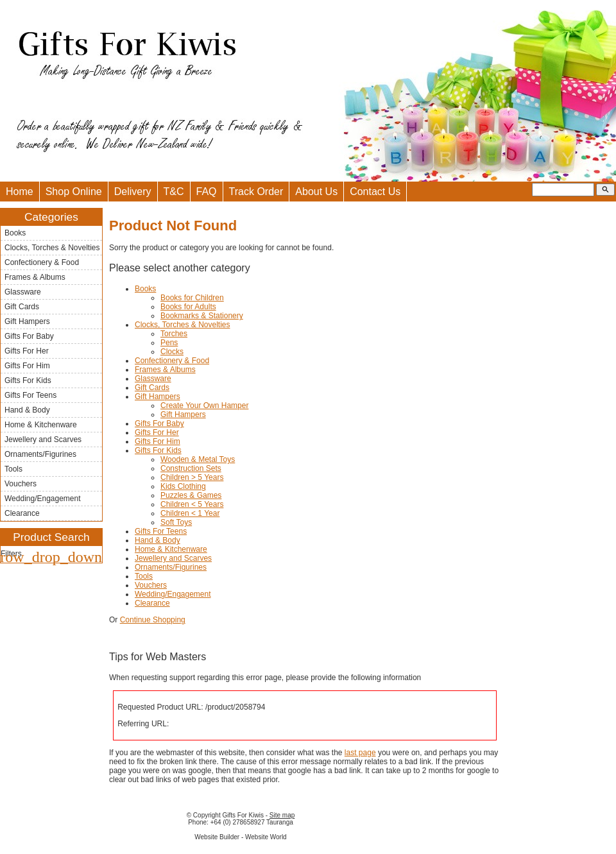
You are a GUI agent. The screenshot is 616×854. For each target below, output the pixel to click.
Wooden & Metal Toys (198, 459)
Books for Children (192, 298)
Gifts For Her (27, 351)
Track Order (256, 192)
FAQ (207, 192)
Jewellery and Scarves (43, 440)
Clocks (172, 352)
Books (15, 233)
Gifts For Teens (30, 395)
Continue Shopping (153, 620)
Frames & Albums (35, 277)
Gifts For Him (27, 366)
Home (20, 192)
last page (360, 753)
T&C (174, 192)
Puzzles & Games (191, 495)
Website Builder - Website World (240, 837)
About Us (316, 192)
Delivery (133, 192)
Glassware (23, 292)
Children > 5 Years (192, 477)
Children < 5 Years (192, 504)
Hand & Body (27, 410)
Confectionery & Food (42, 262)
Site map (282, 815)
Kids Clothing (183, 486)
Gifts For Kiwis (243, 815)
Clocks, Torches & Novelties (52, 248)
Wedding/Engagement (43, 499)
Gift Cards (22, 307)
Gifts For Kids (28, 380)
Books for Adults (188, 307)
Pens (169, 343)
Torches (174, 334)
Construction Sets (191, 468)
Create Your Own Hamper (204, 406)
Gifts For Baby (29, 336)
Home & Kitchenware (41, 425)
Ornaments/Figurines (40, 454)
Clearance (22, 513)
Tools (13, 469)
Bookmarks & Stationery (202, 316)
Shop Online (74, 192)
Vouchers (21, 484)
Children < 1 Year (190, 513)
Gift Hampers (27, 321)
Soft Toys (176, 522)
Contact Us (375, 192)
